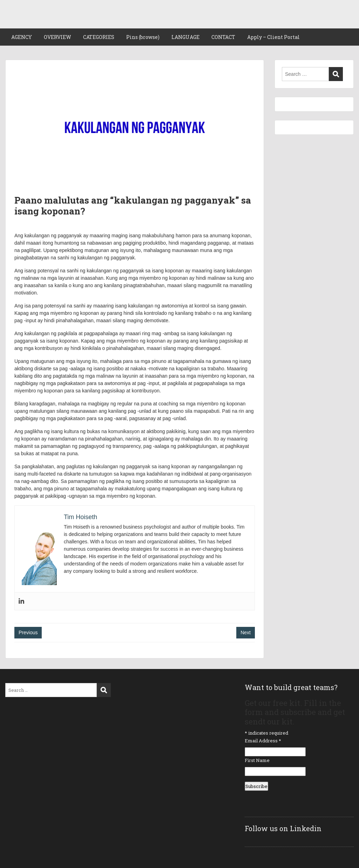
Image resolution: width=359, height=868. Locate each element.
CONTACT (223, 37)
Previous (28, 632)
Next (246, 632)
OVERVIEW (57, 37)
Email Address (263, 741)
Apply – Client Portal (273, 37)
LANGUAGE (185, 37)
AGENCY (22, 37)
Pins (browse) (143, 37)
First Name (257, 760)
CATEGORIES (99, 37)
